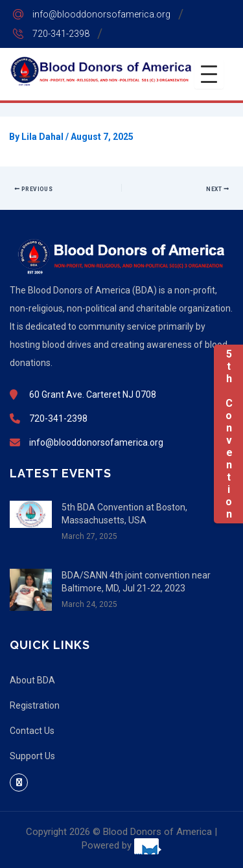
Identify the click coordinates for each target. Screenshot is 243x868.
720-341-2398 (61, 34)
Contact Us (32, 731)
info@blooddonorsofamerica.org (101, 14)
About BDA (32, 680)
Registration (35, 705)
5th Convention (228, 434)
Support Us (32, 756)
